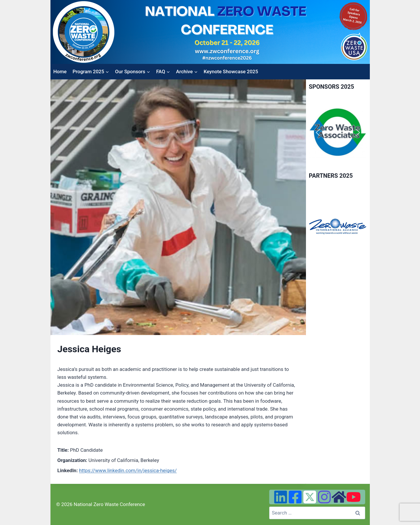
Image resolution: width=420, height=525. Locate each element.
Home (60, 71)
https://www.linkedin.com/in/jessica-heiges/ (128, 470)
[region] (338, 133)
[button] (318, 132)
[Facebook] (295, 497)
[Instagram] (324, 497)
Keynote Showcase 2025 (231, 71)
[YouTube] (353, 497)
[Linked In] (281, 497)
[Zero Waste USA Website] (339, 497)
